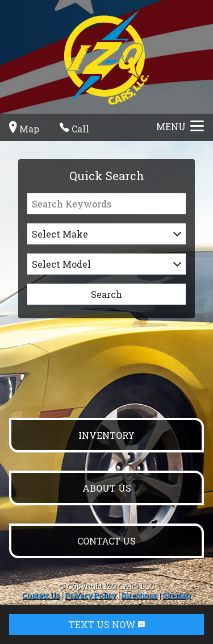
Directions (139, 595)
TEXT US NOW (107, 624)
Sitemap (177, 595)
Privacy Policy (90, 595)
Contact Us (41, 595)
